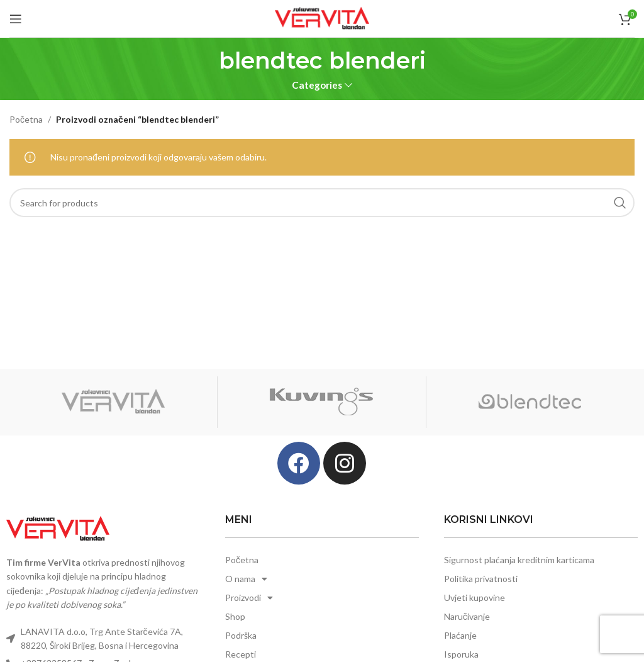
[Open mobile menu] (16, 19)
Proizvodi (249, 598)
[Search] (322, 203)
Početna (26, 119)
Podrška (241, 635)
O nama (246, 579)
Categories (317, 85)
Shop (235, 616)
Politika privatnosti (481, 579)
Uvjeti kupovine (475, 597)
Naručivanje (467, 616)
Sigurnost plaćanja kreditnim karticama (519, 560)
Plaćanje (460, 635)
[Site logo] (322, 17)
